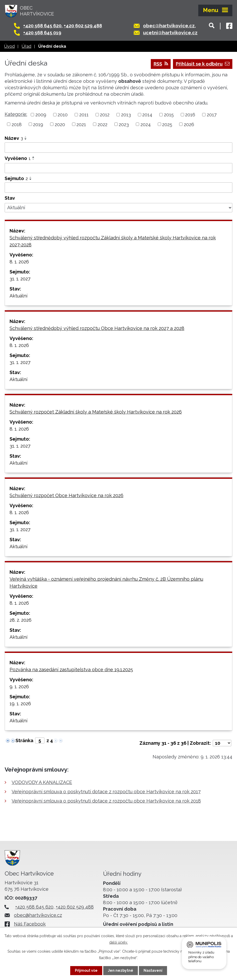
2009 (41, 115)
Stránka (24, 740)
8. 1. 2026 (19, 262)
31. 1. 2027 (20, 279)
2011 (84, 115)
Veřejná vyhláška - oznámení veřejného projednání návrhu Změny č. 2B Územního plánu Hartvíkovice (106, 582)
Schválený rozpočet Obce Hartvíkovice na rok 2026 (66, 495)
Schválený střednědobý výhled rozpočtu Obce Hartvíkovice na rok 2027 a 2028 (97, 328)
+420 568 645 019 (42, 33)
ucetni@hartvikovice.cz (170, 33)
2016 (190, 115)
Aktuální (18, 296)
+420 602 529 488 (83, 26)
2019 (38, 124)
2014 (147, 115)
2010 (63, 115)
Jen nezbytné (121, 970)
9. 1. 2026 (19, 687)
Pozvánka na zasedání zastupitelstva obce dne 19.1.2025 (71, 670)
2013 (126, 115)
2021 (81, 124)
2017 (212, 115)
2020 (60, 124)
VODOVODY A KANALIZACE (42, 782)
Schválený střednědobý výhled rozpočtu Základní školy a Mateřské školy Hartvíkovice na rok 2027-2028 (113, 241)
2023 (124, 124)
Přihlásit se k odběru (203, 64)
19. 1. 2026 (20, 704)
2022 (102, 124)
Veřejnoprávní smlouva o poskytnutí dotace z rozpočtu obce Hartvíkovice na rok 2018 (106, 801)
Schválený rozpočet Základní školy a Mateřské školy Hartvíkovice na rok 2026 (96, 412)
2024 (146, 124)
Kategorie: (16, 114)
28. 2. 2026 (21, 620)
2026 (189, 124)
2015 (169, 115)
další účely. (119, 942)
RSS (161, 64)
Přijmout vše (86, 970)
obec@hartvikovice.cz (169, 26)
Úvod (9, 46)
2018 (17, 124)
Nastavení (153, 970)
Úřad (26, 46)
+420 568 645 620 (42, 26)
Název (14, 138)
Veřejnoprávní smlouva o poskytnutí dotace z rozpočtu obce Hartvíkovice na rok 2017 (106, 792)
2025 (167, 124)
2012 (105, 115)
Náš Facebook (30, 924)
